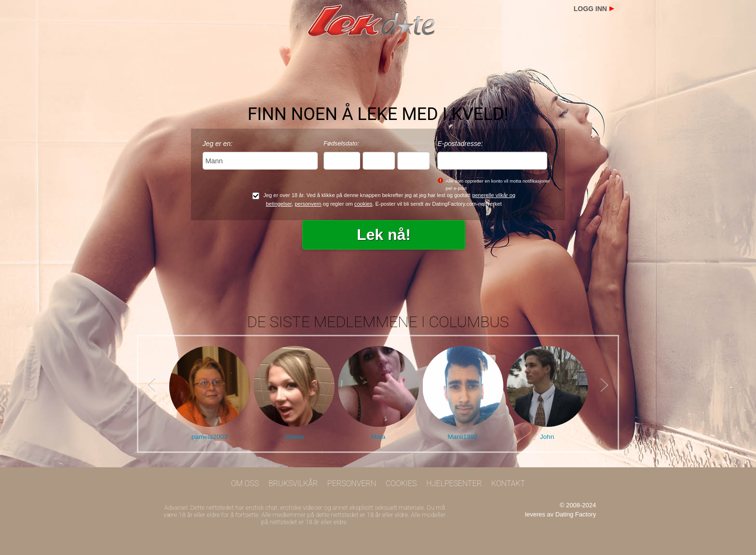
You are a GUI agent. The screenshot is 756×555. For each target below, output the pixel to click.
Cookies (401, 483)
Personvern (352, 483)
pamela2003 (209, 437)
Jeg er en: (217, 144)
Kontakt (508, 483)
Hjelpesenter (454, 483)
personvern (308, 204)
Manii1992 (463, 437)
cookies (364, 204)
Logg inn (590, 9)
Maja (378, 437)
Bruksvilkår (293, 483)
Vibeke (294, 437)
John (547, 437)
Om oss (245, 483)
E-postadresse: (460, 144)
